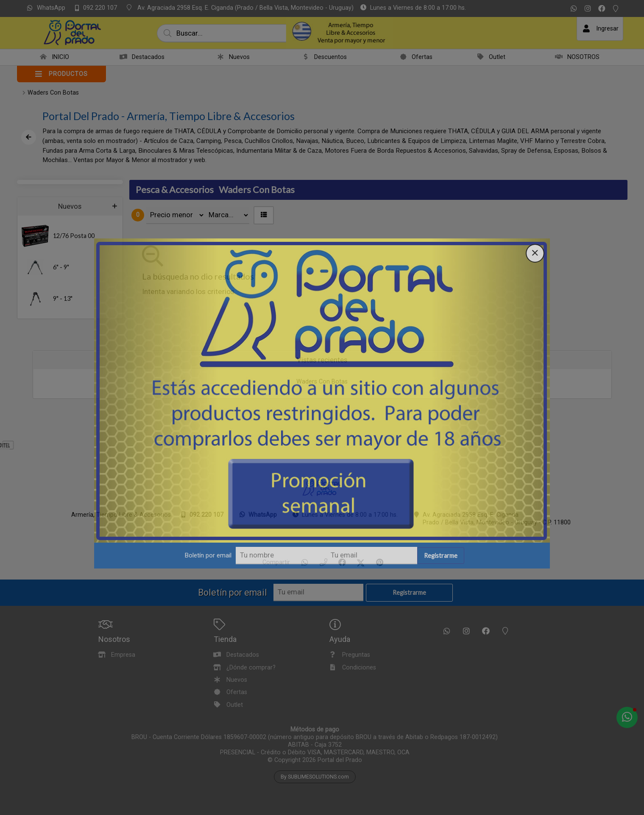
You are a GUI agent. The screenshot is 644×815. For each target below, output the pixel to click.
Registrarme (441, 556)
